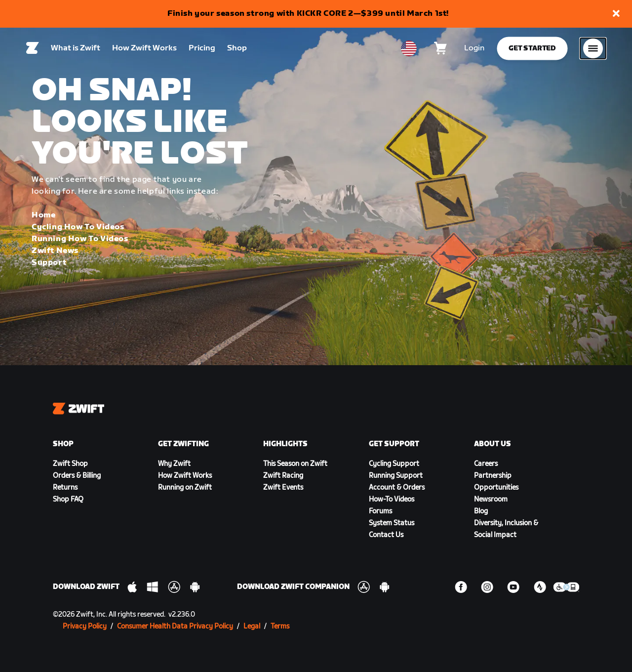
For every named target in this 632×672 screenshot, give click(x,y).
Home (43, 215)
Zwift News (55, 251)
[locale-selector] (409, 50)
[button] (616, 14)
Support (49, 263)
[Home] (33, 50)
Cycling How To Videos (78, 227)
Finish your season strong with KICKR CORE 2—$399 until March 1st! (308, 14)
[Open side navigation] (593, 50)
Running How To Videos (80, 239)
